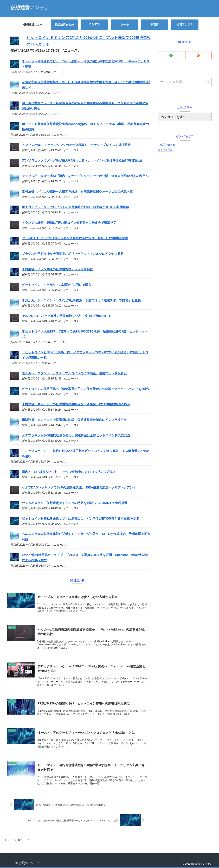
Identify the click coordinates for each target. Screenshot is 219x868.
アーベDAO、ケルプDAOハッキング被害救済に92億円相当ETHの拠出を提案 (75, 238)
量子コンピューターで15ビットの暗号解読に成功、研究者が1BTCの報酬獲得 (75, 207)
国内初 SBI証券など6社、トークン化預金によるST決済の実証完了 (70, 472)
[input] (185, 82)
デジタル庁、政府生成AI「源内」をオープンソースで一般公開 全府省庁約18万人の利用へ (85, 176)
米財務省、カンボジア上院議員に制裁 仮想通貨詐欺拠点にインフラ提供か (74, 420)
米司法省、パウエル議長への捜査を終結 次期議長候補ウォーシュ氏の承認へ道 (77, 192)
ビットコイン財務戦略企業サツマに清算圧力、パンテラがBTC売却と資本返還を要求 (80, 519)
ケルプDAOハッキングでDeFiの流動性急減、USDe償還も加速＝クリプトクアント (79, 487)
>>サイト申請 (165, 150)
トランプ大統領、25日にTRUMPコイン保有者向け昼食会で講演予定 (69, 223)
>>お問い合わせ (166, 145)
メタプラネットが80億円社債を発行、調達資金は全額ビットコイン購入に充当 (76, 435)
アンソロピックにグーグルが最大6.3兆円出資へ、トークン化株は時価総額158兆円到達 (82, 160)
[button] (208, 82)
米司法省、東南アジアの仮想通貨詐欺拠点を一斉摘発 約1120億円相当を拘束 (76, 404)
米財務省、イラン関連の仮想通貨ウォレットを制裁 (57, 269)
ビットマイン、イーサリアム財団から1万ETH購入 (57, 285)
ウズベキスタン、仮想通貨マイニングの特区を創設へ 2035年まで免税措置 (75, 503)
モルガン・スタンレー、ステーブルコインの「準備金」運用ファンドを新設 (74, 373)
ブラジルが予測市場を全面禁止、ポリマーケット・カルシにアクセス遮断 (73, 254)
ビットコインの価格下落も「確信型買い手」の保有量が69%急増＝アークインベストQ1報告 (86, 389)
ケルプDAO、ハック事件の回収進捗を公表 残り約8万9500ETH (67, 316)
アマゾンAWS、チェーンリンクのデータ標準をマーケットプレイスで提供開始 (76, 145)
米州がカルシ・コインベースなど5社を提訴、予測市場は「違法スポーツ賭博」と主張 (81, 300)
